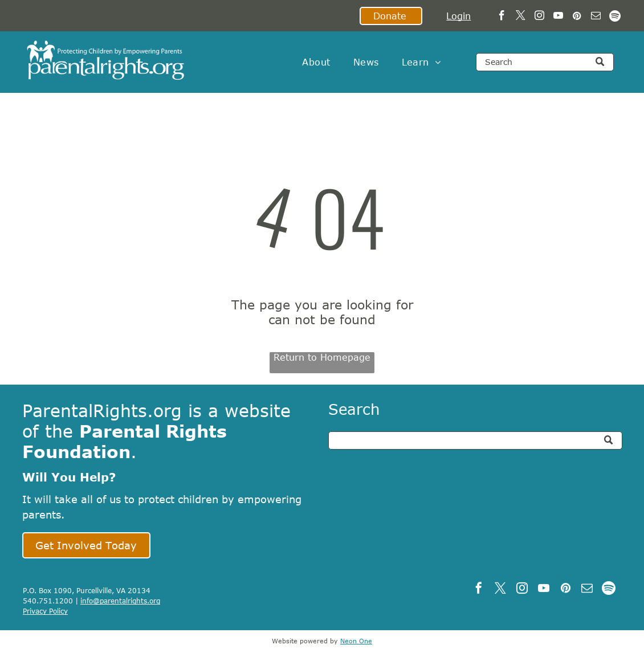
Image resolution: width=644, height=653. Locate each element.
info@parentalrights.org (120, 601)
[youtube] (558, 17)
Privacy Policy (45, 611)
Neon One (356, 641)
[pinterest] (577, 17)
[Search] (545, 62)
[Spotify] (615, 17)
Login (458, 16)
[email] (596, 17)
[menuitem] (316, 62)
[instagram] (539, 17)
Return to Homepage (322, 357)
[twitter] (521, 17)
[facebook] (502, 17)
